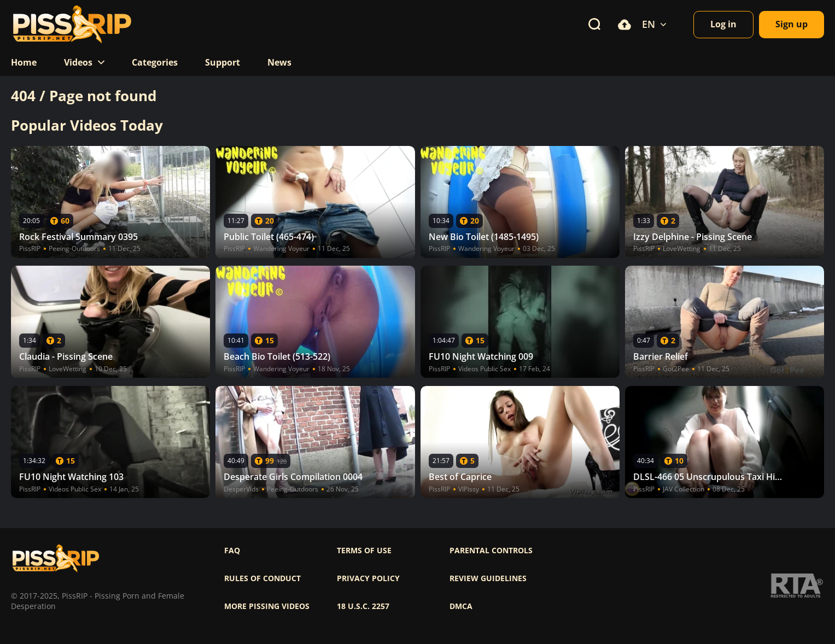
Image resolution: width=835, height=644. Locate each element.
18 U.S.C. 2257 (363, 606)
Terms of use (364, 551)
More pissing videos (267, 606)
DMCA (461, 606)
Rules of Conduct (262, 578)
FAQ (232, 551)
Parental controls (491, 551)
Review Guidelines (488, 578)
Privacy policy (368, 578)
